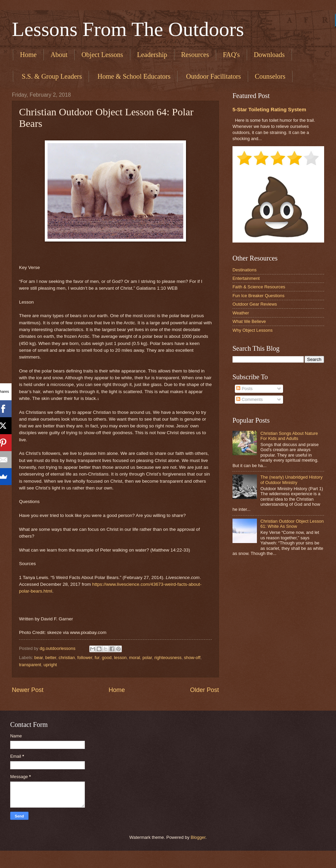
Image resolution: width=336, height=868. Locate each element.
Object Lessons (102, 55)
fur (97, 658)
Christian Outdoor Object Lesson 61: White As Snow (292, 524)
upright (50, 665)
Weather (241, 313)
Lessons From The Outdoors (128, 29)
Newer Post (28, 690)
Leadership (152, 55)
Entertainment (246, 278)
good (107, 658)
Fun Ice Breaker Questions (258, 296)
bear (39, 658)
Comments (249, 399)
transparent (30, 665)
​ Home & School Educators (133, 76)
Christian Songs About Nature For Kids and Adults (289, 436)
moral (134, 658)
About (59, 55)
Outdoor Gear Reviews (255, 304)
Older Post (204, 690)
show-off (192, 658)
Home (28, 55)
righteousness (168, 658)
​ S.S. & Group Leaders (51, 76)
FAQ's (231, 55)
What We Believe (249, 321)
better (51, 658)
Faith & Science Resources (259, 287)
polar (147, 658)
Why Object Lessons (253, 330)
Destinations (245, 270)
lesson (120, 658)
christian (67, 658)
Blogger (198, 837)
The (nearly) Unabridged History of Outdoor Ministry (291, 480)
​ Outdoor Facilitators (213, 76)
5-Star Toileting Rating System (269, 109)
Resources (195, 55)
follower (85, 658)
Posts (244, 389)
